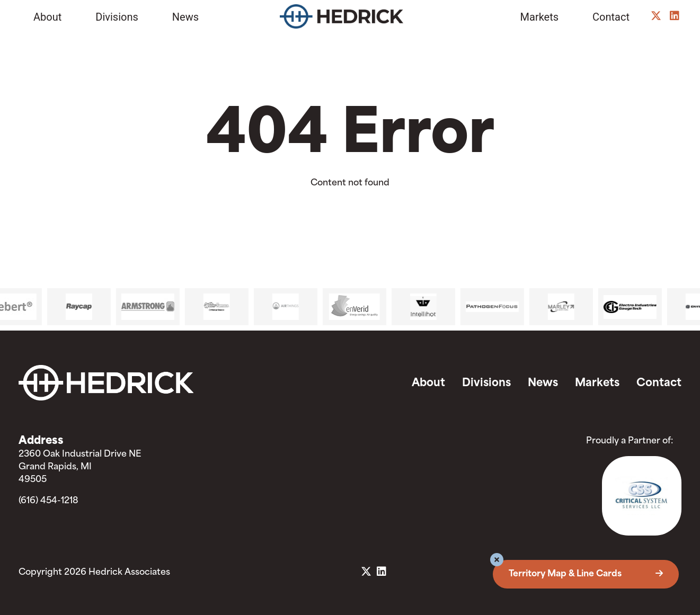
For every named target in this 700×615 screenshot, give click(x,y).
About (47, 17)
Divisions (117, 17)
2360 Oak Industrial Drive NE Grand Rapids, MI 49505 (80, 467)
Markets (540, 17)
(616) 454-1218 (48, 501)
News (185, 17)
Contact (611, 17)
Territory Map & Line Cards (586, 574)
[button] (497, 561)
